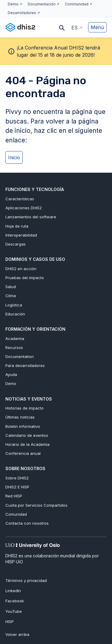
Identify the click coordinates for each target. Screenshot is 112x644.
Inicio (14, 157)
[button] (77, 27)
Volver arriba (17, 634)
